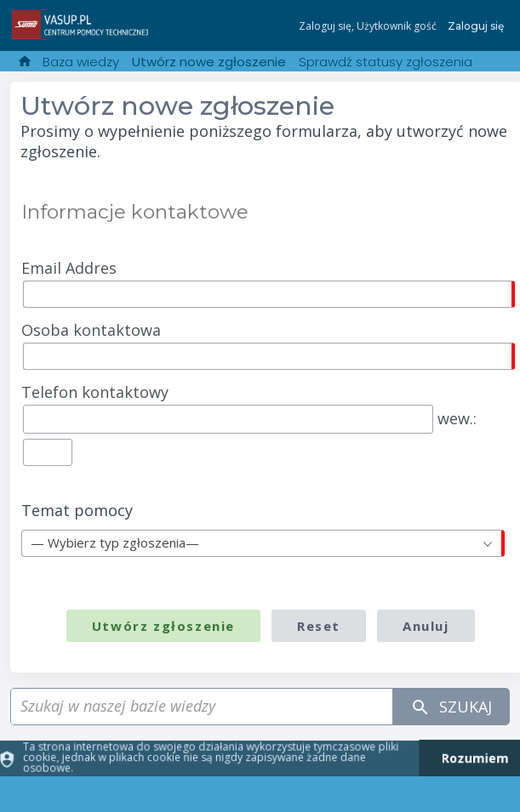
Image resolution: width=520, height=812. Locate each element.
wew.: (249, 422)
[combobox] (263, 543)
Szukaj (451, 707)
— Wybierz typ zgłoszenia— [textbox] (115, 542)
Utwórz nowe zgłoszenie (209, 62)
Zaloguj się (476, 26)
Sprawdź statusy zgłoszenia (386, 62)
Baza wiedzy (81, 62)
